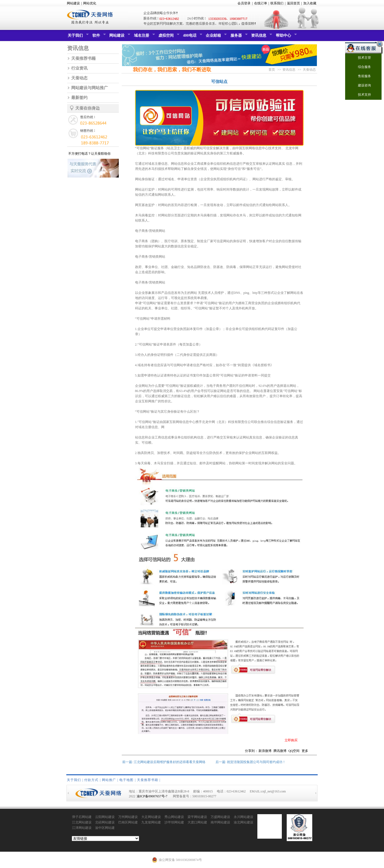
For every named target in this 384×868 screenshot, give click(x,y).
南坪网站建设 (220, 822)
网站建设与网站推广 (90, 88)
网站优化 (90, 3)
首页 (272, 70)
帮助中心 (286, 37)
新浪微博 (265, 751)
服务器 (238, 37)
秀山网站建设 (174, 817)
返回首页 (294, 3)
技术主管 (361, 58)
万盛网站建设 (220, 817)
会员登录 (244, 3)
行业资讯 (79, 68)
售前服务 (361, 77)
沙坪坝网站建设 (174, 823)
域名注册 (144, 37)
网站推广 (109, 780)
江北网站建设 (82, 822)
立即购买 (291, 740)
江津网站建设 (82, 828)
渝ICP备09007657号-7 (152, 796)
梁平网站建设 (197, 817)
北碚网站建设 (105, 822)
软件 (98, 37)
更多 (305, 751)
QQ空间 (294, 751)
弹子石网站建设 (82, 817)
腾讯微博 (280, 751)
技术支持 (361, 95)
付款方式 (91, 780)
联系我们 (277, 3)
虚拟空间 (168, 37)
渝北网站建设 (243, 822)
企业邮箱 (216, 37)
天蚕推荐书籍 (83, 58)
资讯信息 (261, 37)
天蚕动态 (79, 78)
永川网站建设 (243, 817)
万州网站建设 (128, 817)
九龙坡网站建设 (151, 823)
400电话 (192, 37)
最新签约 (79, 98)
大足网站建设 (151, 817)
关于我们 (77, 37)
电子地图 (126, 780)
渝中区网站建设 (105, 828)
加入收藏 (310, 3)
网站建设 (73, 3)
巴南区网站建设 (128, 823)
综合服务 (361, 67)
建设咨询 (361, 86)
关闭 (378, 44)
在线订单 (261, 3)
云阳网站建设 (105, 817)
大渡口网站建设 (197, 823)
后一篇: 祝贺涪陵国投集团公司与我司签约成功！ (251, 762)
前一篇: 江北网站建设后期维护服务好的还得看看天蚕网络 (164, 762)
